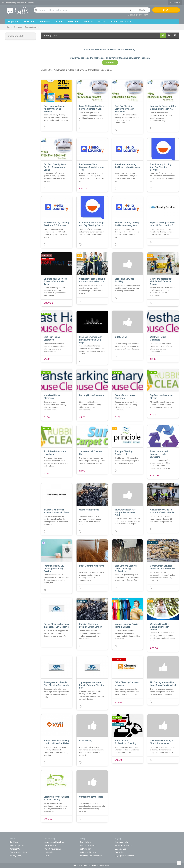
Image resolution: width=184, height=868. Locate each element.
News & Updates (17, 845)
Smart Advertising (53, 849)
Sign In (110, 63)
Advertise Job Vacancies (91, 856)
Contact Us (15, 849)
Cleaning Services (138, 15)
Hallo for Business (88, 845)
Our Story (14, 842)
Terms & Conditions (18, 852)
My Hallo (175, 3)
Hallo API (49, 852)
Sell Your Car (85, 849)
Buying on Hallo (122, 842)
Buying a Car (120, 849)
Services (18, 27)
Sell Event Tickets (88, 852)
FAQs (47, 856)
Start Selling (85, 842)
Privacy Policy (16, 856)
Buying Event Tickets (124, 856)
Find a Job (119, 852)
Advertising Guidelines (54, 842)
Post (166, 10)
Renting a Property (123, 845)
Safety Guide (50, 845)
